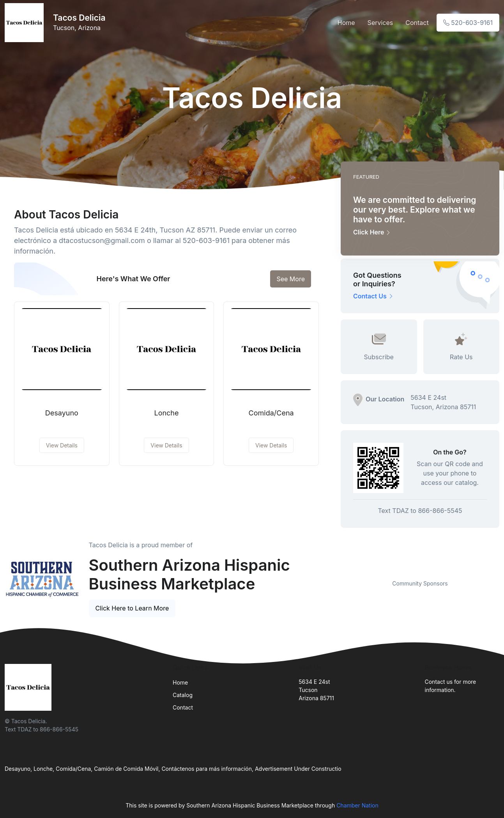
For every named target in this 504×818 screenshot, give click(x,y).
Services (380, 23)
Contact (417, 23)
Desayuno (62, 413)
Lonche (166, 413)
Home (346, 23)
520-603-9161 (468, 23)
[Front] (26, 23)
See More (291, 279)
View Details (62, 445)
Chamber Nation (357, 805)
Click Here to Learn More (132, 608)
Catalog (183, 695)
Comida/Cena (271, 413)
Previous (335, 570)
